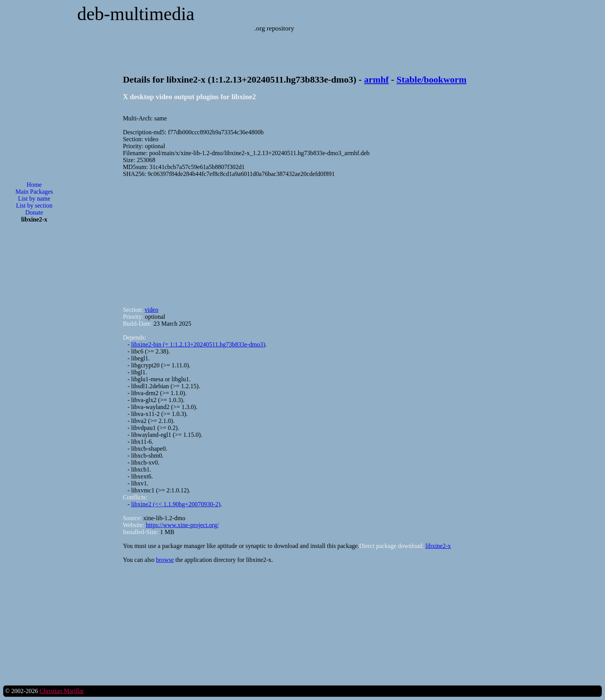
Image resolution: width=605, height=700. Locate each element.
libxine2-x (438, 546)
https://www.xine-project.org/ (182, 525)
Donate (34, 212)
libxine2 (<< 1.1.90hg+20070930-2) (176, 504)
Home (34, 185)
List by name (34, 199)
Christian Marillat (61, 691)
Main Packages (34, 192)
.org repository (274, 28)
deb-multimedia (136, 14)
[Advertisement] (34, 353)
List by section (34, 205)
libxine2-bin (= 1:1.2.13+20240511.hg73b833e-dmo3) (198, 344)
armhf (377, 79)
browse (165, 560)
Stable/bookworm (432, 79)
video (152, 310)
